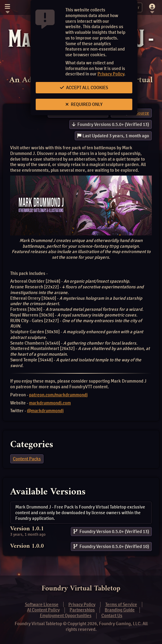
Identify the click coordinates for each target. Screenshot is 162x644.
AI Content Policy (43, 610)
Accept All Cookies (84, 88)
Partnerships (82, 610)
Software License (42, 605)
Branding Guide (120, 610)
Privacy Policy (111, 74)
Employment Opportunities (66, 616)
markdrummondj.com (50, 403)
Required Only (84, 104)
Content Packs (27, 459)
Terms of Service (121, 605)
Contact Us (112, 616)
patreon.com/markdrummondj (58, 395)
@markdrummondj (45, 411)
